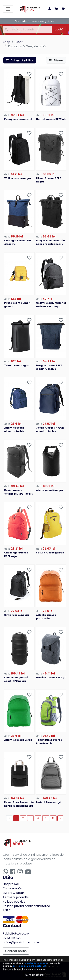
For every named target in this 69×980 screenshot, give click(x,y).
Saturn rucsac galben (50, 553)
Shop (7, 42)
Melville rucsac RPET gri (51, 678)
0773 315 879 (12, 938)
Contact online (16, 951)
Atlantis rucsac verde (18, 740)
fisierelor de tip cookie (36, 963)
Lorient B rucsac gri (49, 802)
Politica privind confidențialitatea (26, 906)
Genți (19, 42)
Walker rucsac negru (18, 178)
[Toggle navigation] (8, 9)
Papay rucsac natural (18, 119)
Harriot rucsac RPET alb (51, 119)
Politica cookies (14, 902)
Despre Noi (11, 884)
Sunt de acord (34, 975)
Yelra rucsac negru (16, 365)
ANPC (7, 910)
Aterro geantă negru (49, 490)
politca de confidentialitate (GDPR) (31, 966)
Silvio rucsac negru (17, 615)
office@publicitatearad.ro (21, 942)
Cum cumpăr (12, 888)
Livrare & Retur (13, 893)
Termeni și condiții (16, 897)
